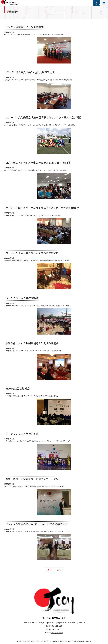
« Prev (49, 570)
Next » (59, 570)
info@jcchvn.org (57, 633)
